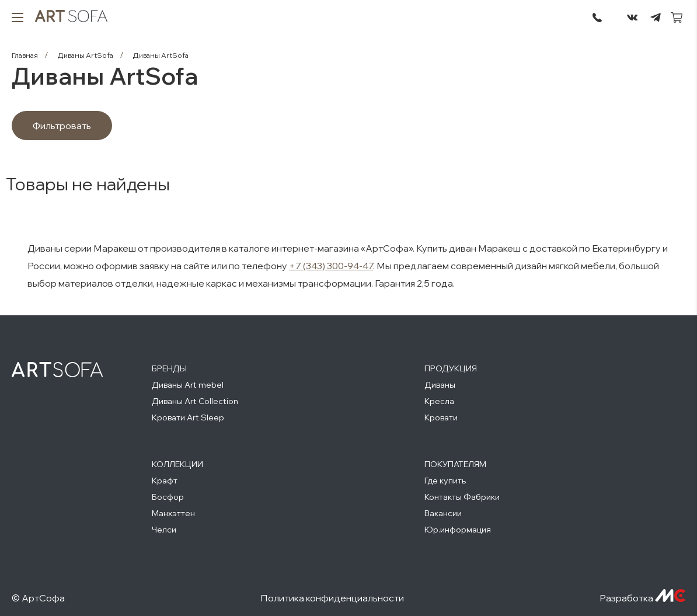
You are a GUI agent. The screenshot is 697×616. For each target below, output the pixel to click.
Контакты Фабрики (462, 497)
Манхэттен (173, 513)
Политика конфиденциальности (332, 598)
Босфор (168, 497)
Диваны (440, 385)
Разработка (642, 598)
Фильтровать (62, 126)
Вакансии (443, 513)
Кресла (439, 401)
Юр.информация (458, 530)
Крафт (165, 481)
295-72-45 (597, 18)
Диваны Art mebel (188, 385)
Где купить (445, 481)
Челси (164, 530)
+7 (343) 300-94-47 (331, 266)
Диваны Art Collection (195, 401)
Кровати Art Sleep (188, 417)
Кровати (441, 417)
